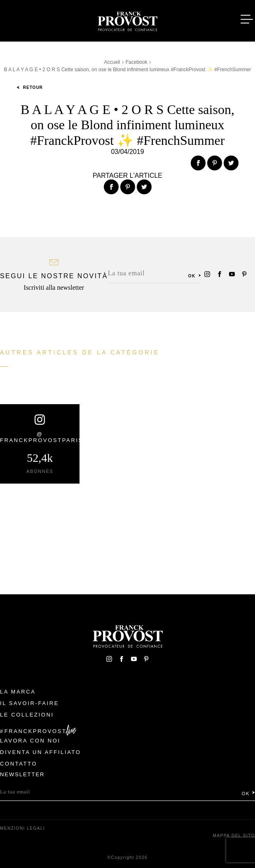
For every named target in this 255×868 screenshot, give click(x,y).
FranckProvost (36, 731)
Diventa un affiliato (40, 752)
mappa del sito (234, 836)
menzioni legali (22, 828)
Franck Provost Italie (128, 20)
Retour (30, 87)
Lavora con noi (30, 741)
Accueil (112, 62)
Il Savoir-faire (29, 703)
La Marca (18, 692)
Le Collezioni (27, 715)
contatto (19, 764)
